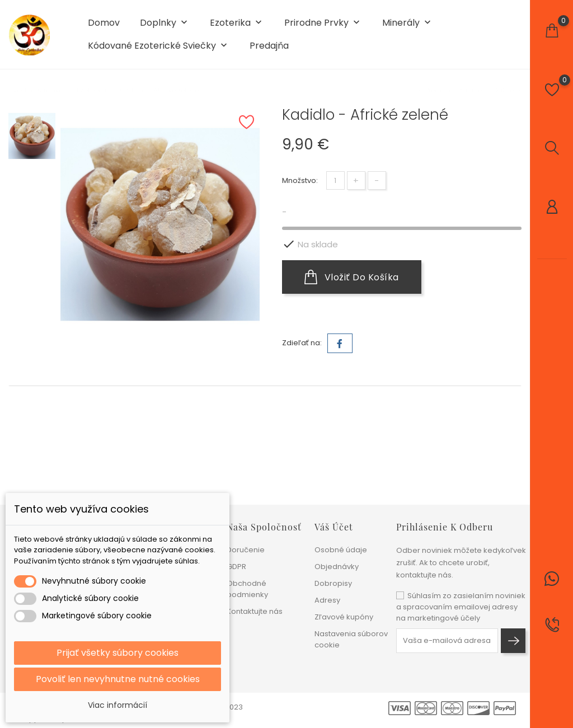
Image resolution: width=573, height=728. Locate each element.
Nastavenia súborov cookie (351, 639)
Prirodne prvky (323, 23)
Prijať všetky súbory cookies (118, 653)
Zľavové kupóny (344, 617)
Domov (104, 23)
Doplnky (165, 23)
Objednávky (337, 567)
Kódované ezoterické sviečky (159, 46)
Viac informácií (118, 705)
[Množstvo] (335, 180)
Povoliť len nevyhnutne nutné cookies (118, 679)
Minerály (408, 23)
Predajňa (269, 46)
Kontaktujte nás (255, 611)
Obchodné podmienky (247, 589)
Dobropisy (333, 583)
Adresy (327, 600)
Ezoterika (237, 23)
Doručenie (246, 550)
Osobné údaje (341, 550)
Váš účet (334, 527)
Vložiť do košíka (352, 277)
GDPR (236, 567)
